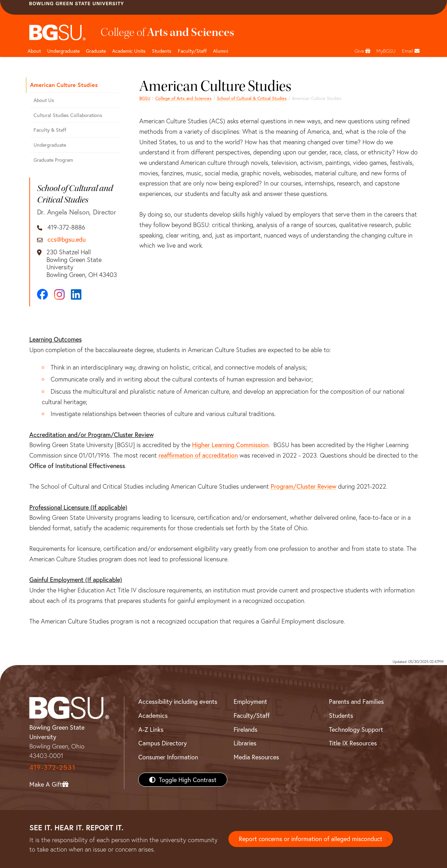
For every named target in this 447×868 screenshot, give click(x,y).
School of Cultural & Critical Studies (252, 98)
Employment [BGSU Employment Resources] (250, 701)
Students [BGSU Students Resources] (341, 715)
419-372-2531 (52, 767)
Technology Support (356, 729)
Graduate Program (53, 160)
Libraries (245, 743)
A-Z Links (151, 729)
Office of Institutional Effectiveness (77, 466)
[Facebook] (42, 294)
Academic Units (129, 51)
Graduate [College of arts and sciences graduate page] (96, 51)
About (34, 51)
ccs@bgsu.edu (67, 240)
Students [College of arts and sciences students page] (162, 51)
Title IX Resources (353, 743)
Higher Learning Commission (230, 445)
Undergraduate (63, 51)
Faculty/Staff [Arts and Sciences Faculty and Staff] (192, 51)
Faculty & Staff (50, 130)
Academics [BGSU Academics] (153, 715)
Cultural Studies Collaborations (68, 115)
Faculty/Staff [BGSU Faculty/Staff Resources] (252, 715)
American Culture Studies (64, 85)
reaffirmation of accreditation (198, 455)
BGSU (145, 98)
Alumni (221, 51)
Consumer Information (168, 757)
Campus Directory (163, 743)
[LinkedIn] (76, 294)
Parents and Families (356, 701)
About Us (44, 100)
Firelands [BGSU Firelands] (246, 729)
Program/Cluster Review (303, 486)
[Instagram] (59, 294)
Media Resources (256, 757)
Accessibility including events (178, 701)
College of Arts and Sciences (184, 98)
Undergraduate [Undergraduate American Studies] (50, 145)
